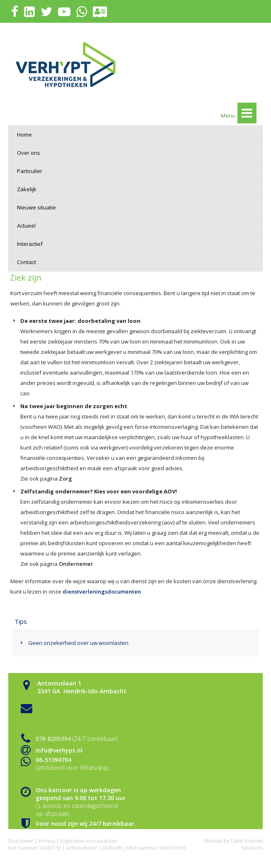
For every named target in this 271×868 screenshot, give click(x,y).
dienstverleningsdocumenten (102, 591)
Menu (239, 113)
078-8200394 (53, 739)
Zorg (65, 478)
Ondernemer (76, 564)
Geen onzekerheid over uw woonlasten (78, 643)
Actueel (26, 226)
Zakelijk (27, 189)
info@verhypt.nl (59, 750)
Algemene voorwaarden (89, 841)
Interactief (30, 244)
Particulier (30, 171)
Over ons (29, 153)
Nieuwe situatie (36, 207)
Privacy (47, 841)
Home (24, 135)
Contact (27, 262)
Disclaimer (21, 841)
